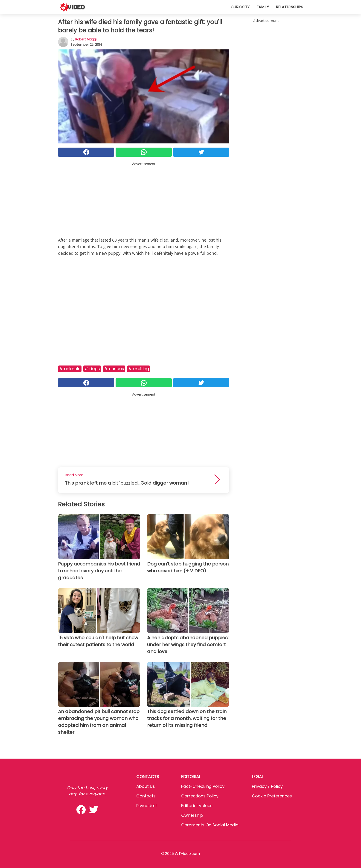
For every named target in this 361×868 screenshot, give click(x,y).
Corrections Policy (200, 796)
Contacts (146, 796)
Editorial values (197, 806)
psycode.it (147, 806)
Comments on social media (210, 825)
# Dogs (92, 369)
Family (263, 7)
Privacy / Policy (267, 786)
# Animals (70, 369)
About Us (146, 786)
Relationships (289, 7)
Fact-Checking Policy (203, 786)
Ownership (192, 815)
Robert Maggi (86, 39)
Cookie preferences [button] (272, 796)
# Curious (114, 369)
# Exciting (139, 369)
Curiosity (240, 7)
